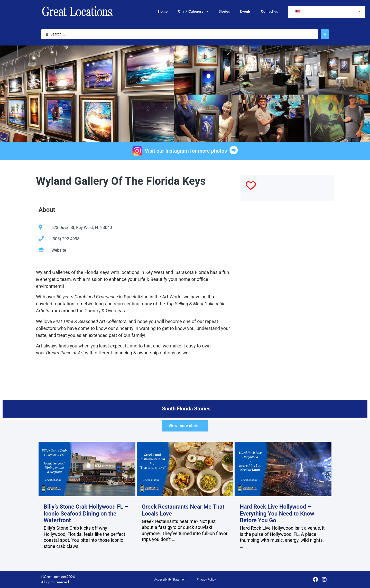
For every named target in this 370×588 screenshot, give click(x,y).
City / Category (193, 11)
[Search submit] (325, 34)
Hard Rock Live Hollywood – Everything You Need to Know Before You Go (277, 513)
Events (245, 11)
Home (163, 11)
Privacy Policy (206, 580)
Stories (224, 11)
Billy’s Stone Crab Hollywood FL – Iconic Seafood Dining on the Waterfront (86, 513)
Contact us (269, 11)
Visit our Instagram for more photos (186, 151)
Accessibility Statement (170, 580)
